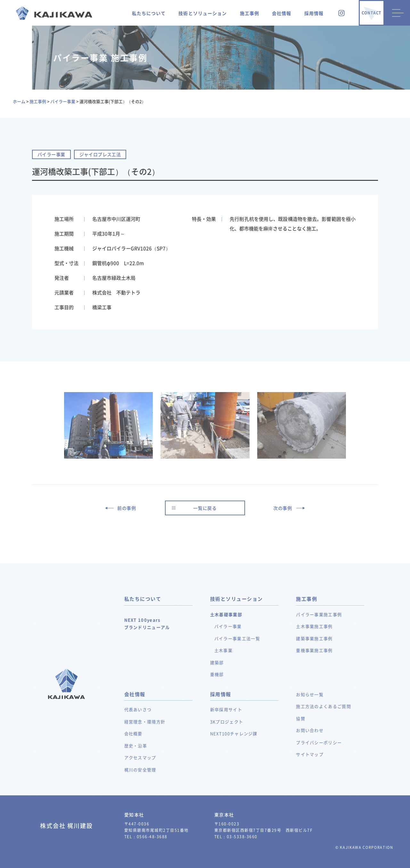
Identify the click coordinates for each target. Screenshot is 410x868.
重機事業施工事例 (314, 650)
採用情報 (314, 13)
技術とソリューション (203, 13)
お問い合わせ (310, 730)
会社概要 (133, 733)
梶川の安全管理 (140, 770)
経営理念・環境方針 (145, 722)
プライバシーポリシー (319, 742)
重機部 (217, 674)
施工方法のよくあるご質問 (324, 706)
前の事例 (127, 508)
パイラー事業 (228, 626)
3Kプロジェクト (227, 722)
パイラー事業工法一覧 (237, 638)
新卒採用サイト (226, 709)
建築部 (217, 662)
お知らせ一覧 (310, 694)
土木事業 (223, 650)
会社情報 (282, 13)
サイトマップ (310, 754)
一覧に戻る (205, 508)
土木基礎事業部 (226, 614)
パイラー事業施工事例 (319, 614)
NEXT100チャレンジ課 (234, 733)
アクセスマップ (140, 757)
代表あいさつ (138, 709)
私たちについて (149, 13)
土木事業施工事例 (314, 626)
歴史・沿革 (136, 746)
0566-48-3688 (152, 837)
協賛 (301, 718)
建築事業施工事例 (314, 638)
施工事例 (250, 13)
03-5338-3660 (242, 837)
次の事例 (283, 508)
